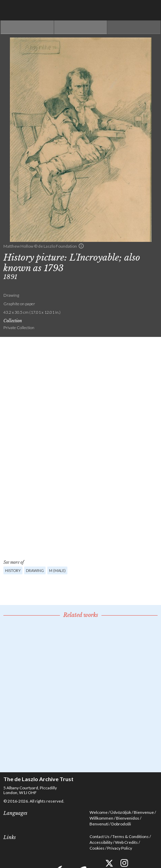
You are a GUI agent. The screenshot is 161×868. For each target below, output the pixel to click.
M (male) (57, 570)
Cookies (97, 848)
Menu (151, 10)
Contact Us (100, 836)
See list (81, 27)
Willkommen (101, 818)
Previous (27, 27)
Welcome (99, 812)
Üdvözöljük (121, 812)
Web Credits (126, 842)
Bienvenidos (128, 818)
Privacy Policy (120, 848)
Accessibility (101, 842)
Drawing (35, 570)
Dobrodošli (121, 824)
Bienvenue (144, 812)
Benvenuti (99, 824)
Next (134, 27)
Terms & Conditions (131, 836)
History (13, 570)
